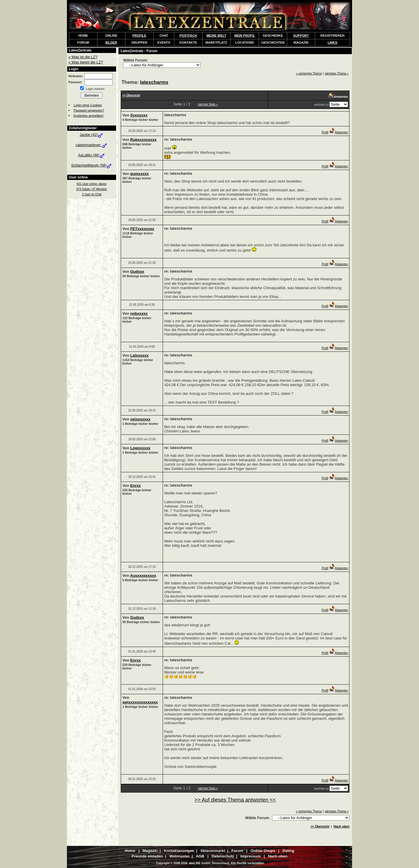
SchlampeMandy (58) (92, 165)
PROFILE (139, 36)
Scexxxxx (139, 115)
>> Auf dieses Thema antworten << (235, 800)
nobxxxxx (139, 313)
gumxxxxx (140, 174)
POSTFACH (188, 36)
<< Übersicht (320, 826)
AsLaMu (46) (92, 155)
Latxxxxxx (140, 355)
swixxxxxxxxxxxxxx (140, 702)
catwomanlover (92, 145)
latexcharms (154, 82)
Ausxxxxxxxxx (143, 576)
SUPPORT (301, 36)
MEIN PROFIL (245, 36)
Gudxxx (137, 272)
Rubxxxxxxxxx (143, 140)
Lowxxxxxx (140, 448)
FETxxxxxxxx (142, 229)
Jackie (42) (92, 135)
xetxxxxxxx (140, 419)
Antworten (339, 132)
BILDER (111, 43)
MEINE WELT (216, 36)
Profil (325, 132)
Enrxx (136, 486)
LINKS (332, 43)
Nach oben (342, 826)
